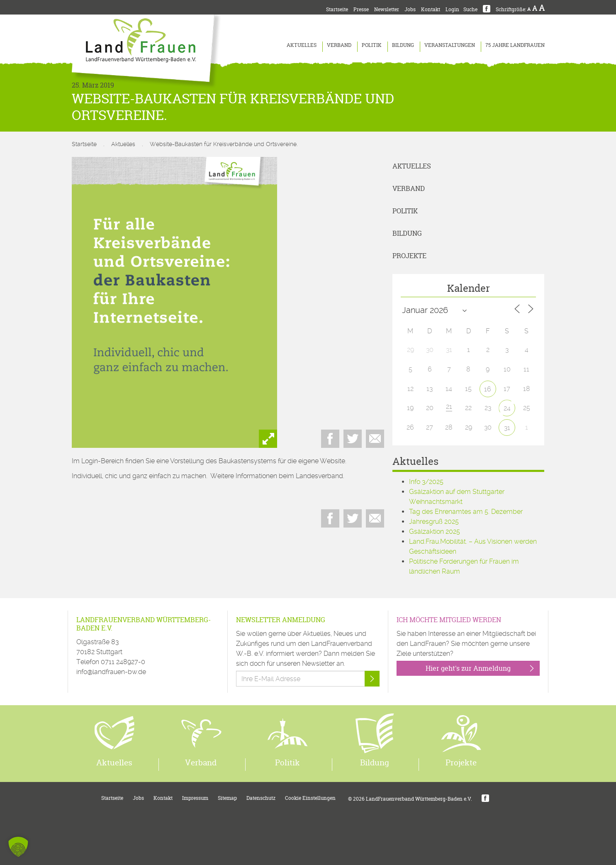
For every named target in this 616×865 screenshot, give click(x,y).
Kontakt (431, 9)
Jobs (410, 9)
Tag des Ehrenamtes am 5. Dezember (466, 512)
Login (452, 9)
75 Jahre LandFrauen (515, 45)
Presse (361, 9)
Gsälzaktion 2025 (435, 531)
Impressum (195, 798)
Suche (470, 9)
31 (507, 428)
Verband (339, 45)
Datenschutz (261, 798)
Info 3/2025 (426, 482)
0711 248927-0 (123, 662)
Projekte (409, 256)
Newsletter (387, 9)
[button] (18, 847)
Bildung (403, 45)
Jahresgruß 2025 (434, 522)
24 (507, 408)
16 (488, 389)
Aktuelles (302, 45)
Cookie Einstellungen (310, 798)
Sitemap (227, 798)
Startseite (337, 9)
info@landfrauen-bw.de (111, 672)
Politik (372, 45)
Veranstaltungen (450, 45)
